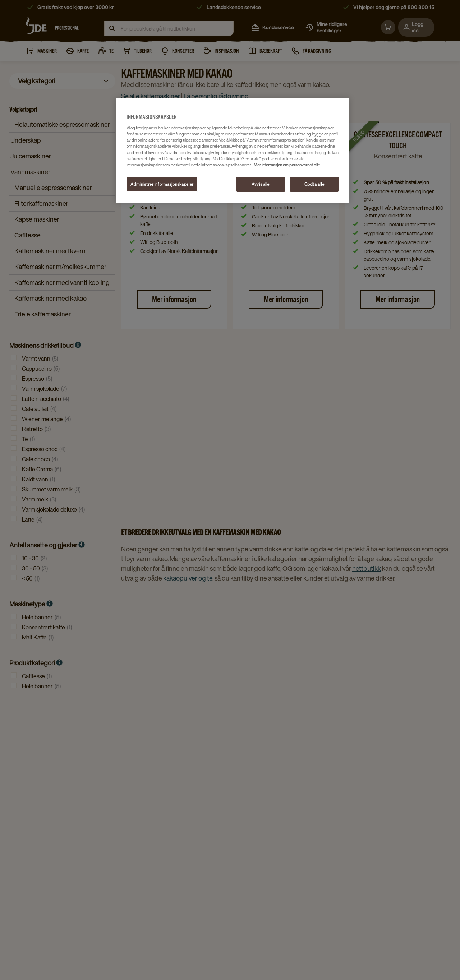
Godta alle (314, 184)
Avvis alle (261, 184)
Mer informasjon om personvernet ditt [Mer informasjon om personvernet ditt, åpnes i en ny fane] (287, 165)
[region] (233, 150)
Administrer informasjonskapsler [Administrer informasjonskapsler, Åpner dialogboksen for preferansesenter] (162, 184)
